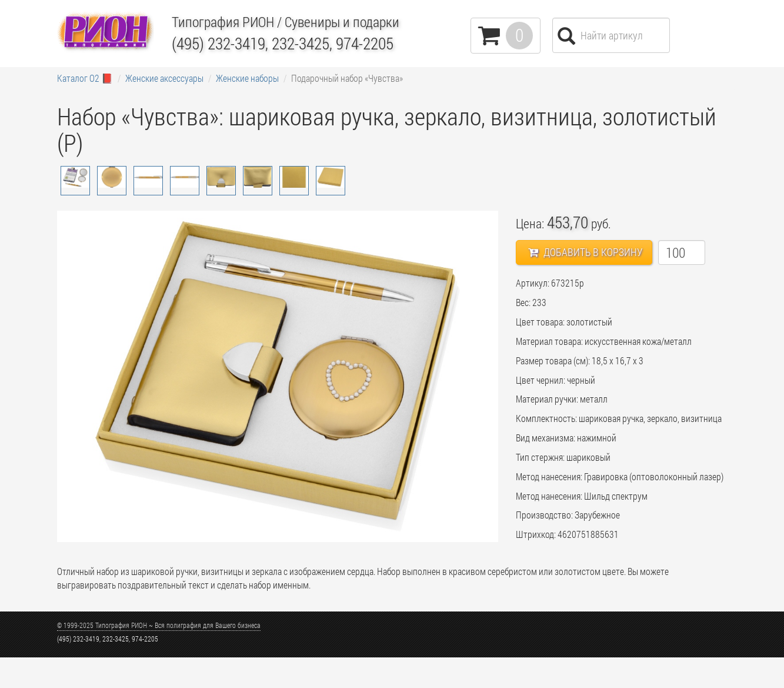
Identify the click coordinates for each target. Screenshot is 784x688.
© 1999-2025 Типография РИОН (159, 625)
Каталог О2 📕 (85, 78)
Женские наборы (247, 78)
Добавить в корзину (586, 252)
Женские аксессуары (164, 78)
